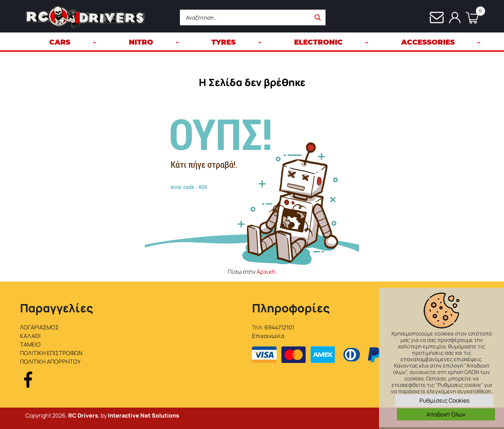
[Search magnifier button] (318, 17)
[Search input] (247, 17)
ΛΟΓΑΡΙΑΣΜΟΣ (39, 327)
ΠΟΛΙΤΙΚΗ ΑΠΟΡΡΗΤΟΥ (50, 362)
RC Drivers (83, 415)
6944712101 (279, 327)
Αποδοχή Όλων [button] (446, 414)
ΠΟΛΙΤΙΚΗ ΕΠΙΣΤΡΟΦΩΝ (51, 353)
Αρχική (266, 272)
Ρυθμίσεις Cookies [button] (444, 400)
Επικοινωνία (268, 336)
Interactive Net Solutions (143, 415)
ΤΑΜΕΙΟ (30, 344)
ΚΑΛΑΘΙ (30, 336)
